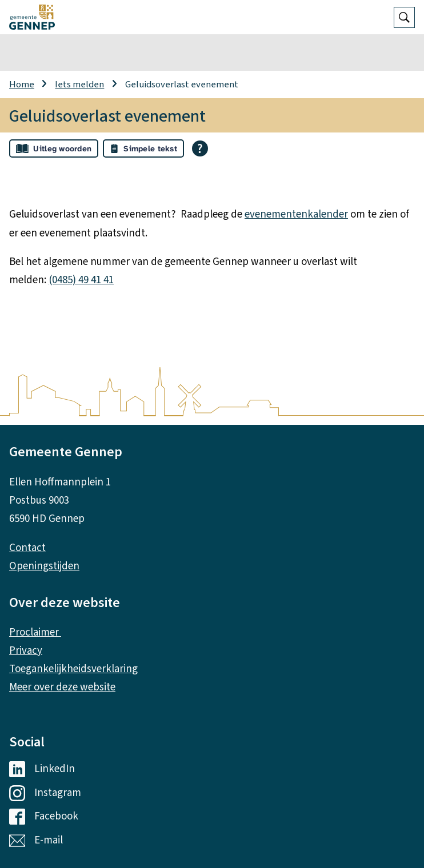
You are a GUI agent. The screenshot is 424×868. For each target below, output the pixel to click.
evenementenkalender (296, 214)
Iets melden (79, 85)
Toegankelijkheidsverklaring (73, 669)
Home (22, 85)
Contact (27, 548)
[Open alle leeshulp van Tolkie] (200, 148)
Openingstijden (44, 566)
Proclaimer (35, 632)
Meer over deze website (62, 687)
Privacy (26, 651)
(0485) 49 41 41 (81, 280)
